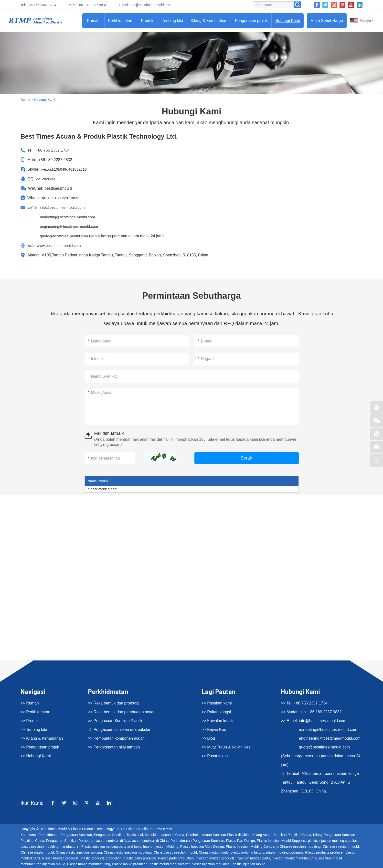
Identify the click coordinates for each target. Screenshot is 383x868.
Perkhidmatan (120, 21)
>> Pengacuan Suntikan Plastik (115, 721)
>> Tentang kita (34, 730)
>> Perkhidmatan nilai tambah (114, 747)
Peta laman (164, 829)
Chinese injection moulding (300, 847)
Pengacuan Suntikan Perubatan (70, 841)
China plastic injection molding (79, 853)
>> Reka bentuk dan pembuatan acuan (122, 712)
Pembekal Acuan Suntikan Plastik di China (218, 835)
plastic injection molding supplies (333, 841)
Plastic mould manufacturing (89, 864)
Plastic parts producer (140, 858)
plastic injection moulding (211, 864)
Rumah (93, 21)
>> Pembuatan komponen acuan (116, 738)
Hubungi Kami (288, 21)
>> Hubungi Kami (36, 756)
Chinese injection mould (341, 847)
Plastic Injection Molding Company (252, 847)
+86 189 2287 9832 (64, 198)
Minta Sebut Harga (327, 21)
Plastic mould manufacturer (169, 864)
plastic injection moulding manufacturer (50, 847)
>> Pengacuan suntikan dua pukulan (120, 730)
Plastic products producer (324, 853)
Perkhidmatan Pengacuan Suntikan (65, 835)
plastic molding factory (247, 853)
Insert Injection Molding (161, 847)
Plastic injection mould (249, 864)
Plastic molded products (60, 858)
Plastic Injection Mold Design (202, 847)
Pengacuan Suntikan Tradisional (118, 835)
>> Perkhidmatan (35, 712)
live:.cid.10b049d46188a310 (65, 169)
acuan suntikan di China (150, 841)
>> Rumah (30, 703)
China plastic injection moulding (128, 853)
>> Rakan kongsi (216, 712)
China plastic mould (214, 853)
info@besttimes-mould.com (150, 5)
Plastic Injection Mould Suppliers (281, 841)
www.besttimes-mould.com (60, 246)
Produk (147, 21)
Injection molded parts (253, 858)
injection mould (54, 864)
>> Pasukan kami (217, 703)
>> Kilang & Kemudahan (42, 738)
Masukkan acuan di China (165, 835)
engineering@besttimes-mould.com (71, 226)
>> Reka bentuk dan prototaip (114, 703)
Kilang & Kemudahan (209, 21)
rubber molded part (102, 489)
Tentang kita (172, 21)
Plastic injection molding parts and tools (111, 847)
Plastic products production (101, 858)
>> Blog (208, 738)
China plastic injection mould (175, 853)
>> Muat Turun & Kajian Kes (226, 747)
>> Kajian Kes (214, 730)
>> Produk (30, 721)
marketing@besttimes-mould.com (69, 217)
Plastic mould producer (129, 864)
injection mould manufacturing (295, 858)
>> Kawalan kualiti (217, 721)
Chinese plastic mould (37, 853)
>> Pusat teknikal (217, 756)
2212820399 (47, 179)
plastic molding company (285, 853)
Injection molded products (215, 858)
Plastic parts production (176, 858)
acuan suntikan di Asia (113, 841)
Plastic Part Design (240, 841)
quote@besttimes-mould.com (65, 236)
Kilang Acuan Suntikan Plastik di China (282, 835)
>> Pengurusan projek (40, 747)
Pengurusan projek (251, 21)
